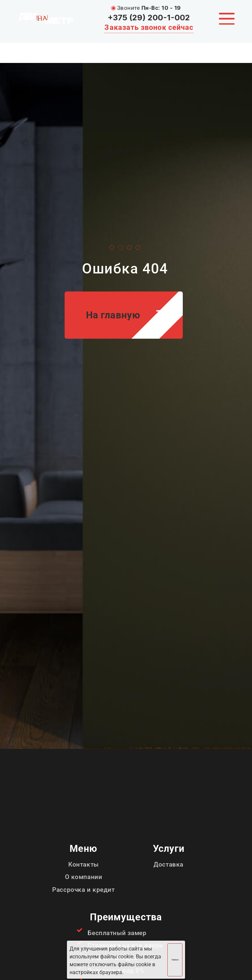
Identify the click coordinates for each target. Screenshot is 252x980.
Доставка (168, 864)
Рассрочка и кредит (83, 890)
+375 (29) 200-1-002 (149, 18)
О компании (84, 877)
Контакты (84, 864)
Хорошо (175, 960)
